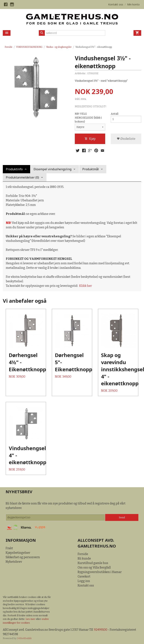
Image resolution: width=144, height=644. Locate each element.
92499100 (101, 630)
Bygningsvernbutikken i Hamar (100, 572)
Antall (115, 114)
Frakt (9, 548)
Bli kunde (84, 559)
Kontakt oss (86, 586)
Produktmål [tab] (91, 169)
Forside (9, 47)
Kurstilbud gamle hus (93, 563)
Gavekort (84, 577)
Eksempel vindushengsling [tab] (52, 169)
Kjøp (90, 139)
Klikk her (85, 286)
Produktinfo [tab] (14, 169)
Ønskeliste (126, 139)
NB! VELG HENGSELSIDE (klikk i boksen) (88, 118)
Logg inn (84, 581)
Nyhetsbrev (14, 562)
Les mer (31, 619)
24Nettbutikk (24, 638)
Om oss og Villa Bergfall (94, 568)
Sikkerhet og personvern (23, 557)
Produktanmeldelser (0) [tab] (22, 177)
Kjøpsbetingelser (18, 553)
